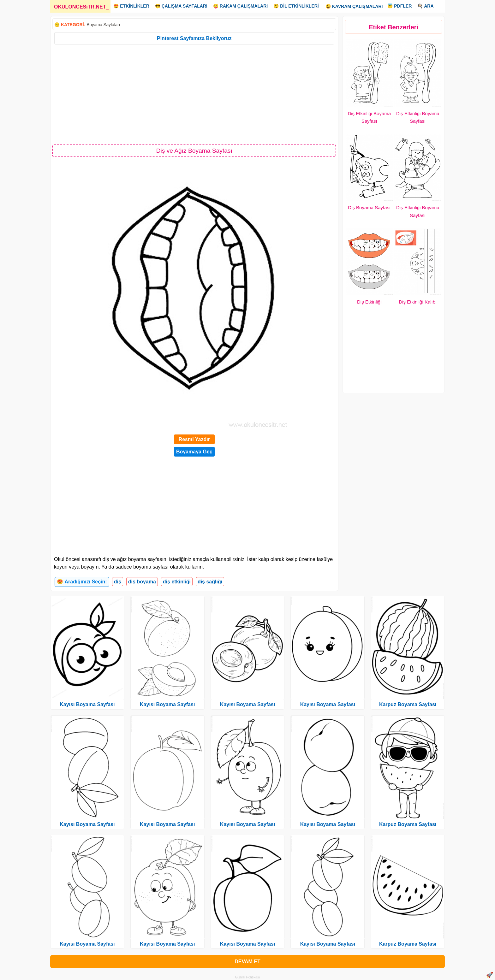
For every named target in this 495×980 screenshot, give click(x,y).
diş (118, 582)
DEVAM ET (247, 962)
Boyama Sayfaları (103, 25)
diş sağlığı (210, 582)
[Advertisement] (194, 94)
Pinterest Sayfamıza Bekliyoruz (194, 38)
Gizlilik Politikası (248, 977)
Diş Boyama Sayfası (369, 207)
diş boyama (142, 582)
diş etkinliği (177, 582)
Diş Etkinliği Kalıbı (418, 302)
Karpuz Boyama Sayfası (408, 704)
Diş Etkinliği (369, 302)
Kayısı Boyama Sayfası (87, 704)
